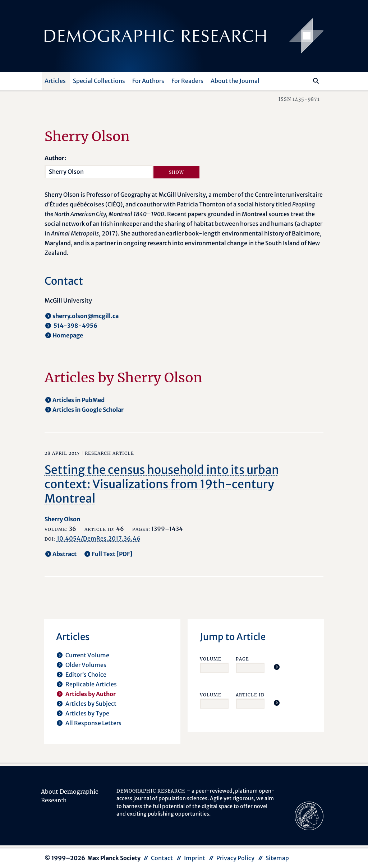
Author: (55, 158)
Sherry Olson (62, 519)
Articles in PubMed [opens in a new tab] (79, 400)
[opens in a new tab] (309, 815)
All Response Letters (93, 723)
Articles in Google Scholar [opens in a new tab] (88, 410)
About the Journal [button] (235, 81)
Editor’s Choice (86, 675)
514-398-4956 (75, 326)
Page (242, 659)
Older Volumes (86, 665)
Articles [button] (55, 81)
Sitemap (277, 858)
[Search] (316, 81)
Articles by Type (87, 713)
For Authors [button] (148, 81)
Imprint (195, 858)
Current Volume (87, 655)
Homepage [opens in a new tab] (68, 335)
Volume (211, 659)
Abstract (65, 554)
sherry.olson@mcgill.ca (86, 316)
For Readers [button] (187, 81)
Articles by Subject (91, 704)
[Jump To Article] (277, 667)
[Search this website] (305, 80)
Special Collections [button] (99, 81)
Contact (162, 858)
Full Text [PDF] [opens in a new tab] (112, 554)
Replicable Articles (91, 684)
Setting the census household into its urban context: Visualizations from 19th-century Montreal (162, 484)
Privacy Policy (235, 858)
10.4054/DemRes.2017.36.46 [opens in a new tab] (99, 538)
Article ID (250, 695)
